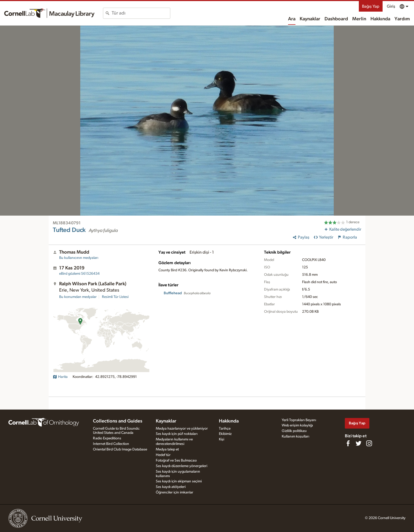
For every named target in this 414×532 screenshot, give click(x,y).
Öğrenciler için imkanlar (175, 492)
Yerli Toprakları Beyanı (299, 420)
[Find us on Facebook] (348, 443)
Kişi (222, 439)
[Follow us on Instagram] (369, 443)
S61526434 (79, 274)
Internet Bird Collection (111, 444)
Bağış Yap (371, 6)
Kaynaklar (310, 19)
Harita (60, 377)
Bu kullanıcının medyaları (79, 258)
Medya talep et (167, 449)
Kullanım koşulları (295, 436)
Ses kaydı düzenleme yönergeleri (182, 466)
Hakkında (380, 19)
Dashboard (336, 19)
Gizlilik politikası (294, 431)
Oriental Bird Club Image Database (120, 449)
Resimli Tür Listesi (115, 297)
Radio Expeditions (107, 438)
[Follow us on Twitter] (359, 443)
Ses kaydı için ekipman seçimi (179, 481)
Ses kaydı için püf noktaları (177, 434)
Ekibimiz (225, 434)
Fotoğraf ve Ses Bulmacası (176, 460)
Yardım (402, 19)
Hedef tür (163, 455)
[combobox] (141, 13)
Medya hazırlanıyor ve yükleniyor (182, 429)
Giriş (391, 6)
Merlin (359, 19)
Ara (292, 19)
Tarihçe (225, 429)
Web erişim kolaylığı (297, 425)
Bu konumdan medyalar (78, 297)
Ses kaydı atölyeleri (171, 487)
